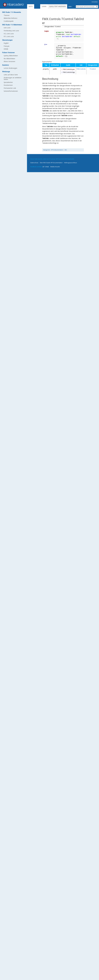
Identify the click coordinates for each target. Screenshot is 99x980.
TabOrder (45, 89)
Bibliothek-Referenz (10, 18)
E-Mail (47, 167)
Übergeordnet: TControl (52, 27)
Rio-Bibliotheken (9, 59)
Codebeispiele (9, 21)
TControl (93, 69)
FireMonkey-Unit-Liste (11, 31)
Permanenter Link (10, 88)
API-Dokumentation (57, 150)
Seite (31, 6)
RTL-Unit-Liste (9, 36)
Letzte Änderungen (10, 68)
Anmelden (95, 2)
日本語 (6, 49)
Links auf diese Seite (11, 75)
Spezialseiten (8, 82)
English (6, 43)
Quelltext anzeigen (58, 6)
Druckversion (8, 85)
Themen (7, 15)
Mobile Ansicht (55, 167)
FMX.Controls (81, 69)
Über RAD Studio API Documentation (51, 163)
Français (7, 46)
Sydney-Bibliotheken (11, 56)
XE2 (66, 150)
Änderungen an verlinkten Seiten (13, 78)
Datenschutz (34, 163)
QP (43, 167)
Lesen (44, 6)
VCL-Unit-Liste (9, 34)
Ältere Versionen (9, 61)
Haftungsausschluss (70, 163)
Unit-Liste (7, 28)
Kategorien (47, 150)
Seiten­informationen (11, 91)
